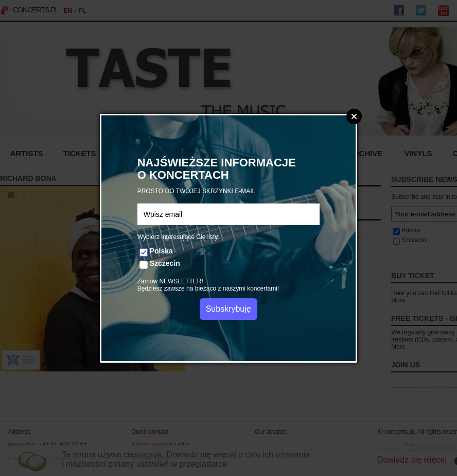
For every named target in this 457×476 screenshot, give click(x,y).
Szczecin (165, 263)
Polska (161, 251)
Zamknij (354, 116)
